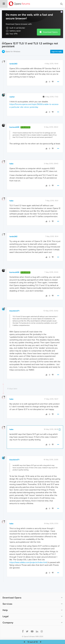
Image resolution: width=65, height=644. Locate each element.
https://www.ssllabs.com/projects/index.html (28, 555)
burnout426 (14, 119)
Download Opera (50, 24)
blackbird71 (14, 303)
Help (5, 602)
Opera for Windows (13, 44)
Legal (6, 609)
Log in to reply (57, 44)
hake (11, 156)
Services (7, 596)
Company (8, 615)
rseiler (12, 89)
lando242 (13, 56)
